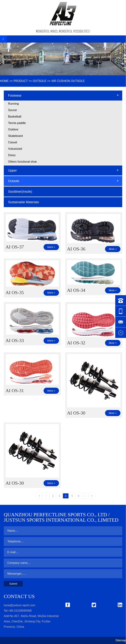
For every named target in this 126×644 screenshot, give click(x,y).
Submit (13, 584)
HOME (4, 81)
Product (21, 81)
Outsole (39, 81)
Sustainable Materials (23, 202)
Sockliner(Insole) (20, 192)
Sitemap (121, 640)
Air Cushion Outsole (68, 81)
